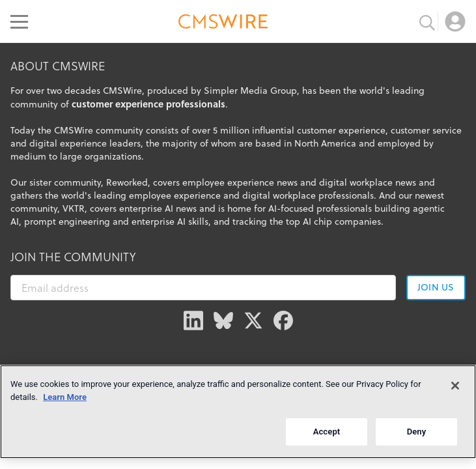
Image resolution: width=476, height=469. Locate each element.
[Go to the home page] (223, 23)
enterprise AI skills (170, 221)
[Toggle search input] (427, 21)
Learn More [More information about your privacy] (65, 397)
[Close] (455, 386)
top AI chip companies (333, 221)
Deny (417, 432)
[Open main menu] (19, 21)
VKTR (74, 208)
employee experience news (240, 182)
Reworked (127, 182)
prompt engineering (67, 221)
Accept (327, 432)
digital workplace (279, 195)
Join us (436, 287)
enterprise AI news (158, 208)
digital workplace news (368, 182)
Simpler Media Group (250, 91)
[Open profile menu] (455, 21)
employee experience (175, 195)
